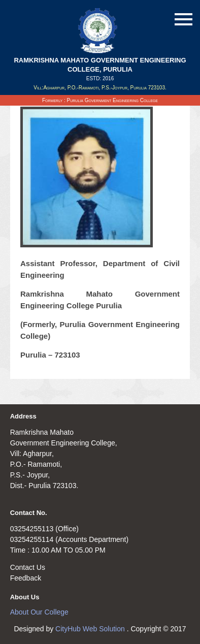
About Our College (39, 612)
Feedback (26, 578)
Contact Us (28, 567)
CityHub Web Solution (91, 629)
